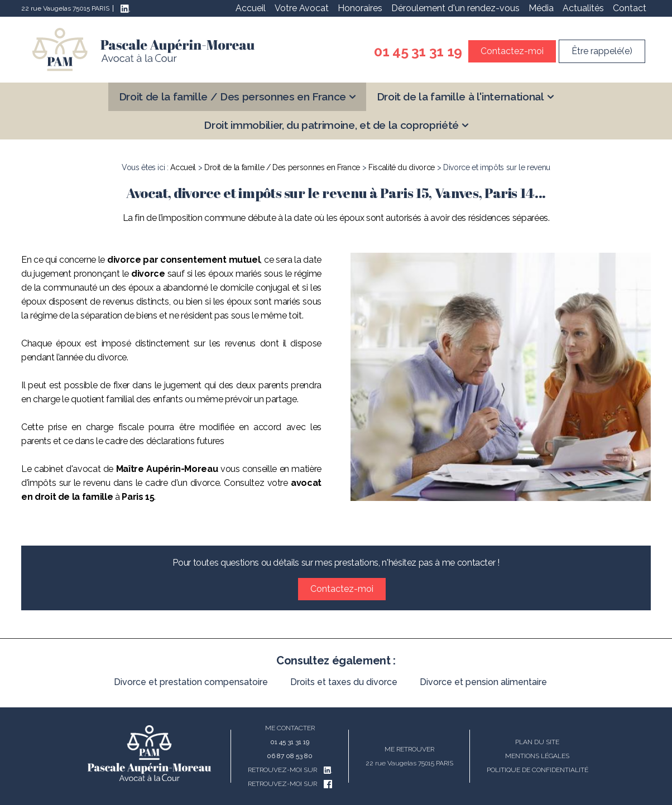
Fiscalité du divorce (402, 167)
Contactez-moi (512, 51)
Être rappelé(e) (602, 51)
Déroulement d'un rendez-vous (455, 8)
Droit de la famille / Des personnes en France (232, 97)
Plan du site (537, 742)
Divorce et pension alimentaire (483, 682)
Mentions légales (537, 756)
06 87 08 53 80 (290, 756)
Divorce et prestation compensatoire (191, 682)
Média (541, 8)
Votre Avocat (302, 8)
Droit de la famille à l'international (460, 97)
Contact (630, 8)
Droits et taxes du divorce (344, 682)
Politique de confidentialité (537, 770)
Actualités (583, 8)
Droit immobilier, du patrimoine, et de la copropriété (331, 125)
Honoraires (360, 8)
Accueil (251, 8)
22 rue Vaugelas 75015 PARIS (65, 8)
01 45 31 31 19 (418, 51)
